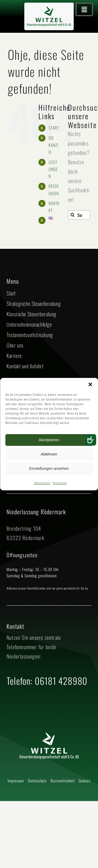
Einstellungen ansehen (49, 468)
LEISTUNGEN (53, 169)
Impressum (60, 483)
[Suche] (73, 215)
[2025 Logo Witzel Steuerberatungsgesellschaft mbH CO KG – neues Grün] (49, 9)
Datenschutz (42, 483)
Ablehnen (49, 454)
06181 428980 (61, 681)
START (54, 128)
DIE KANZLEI (54, 145)
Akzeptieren (49, 440)
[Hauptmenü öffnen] (84, 9)
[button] (90, 384)
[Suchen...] (79, 215)
